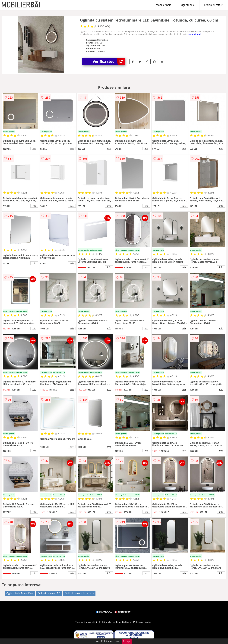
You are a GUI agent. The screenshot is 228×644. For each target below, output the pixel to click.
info (34, 149)
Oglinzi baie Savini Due (20, 593)
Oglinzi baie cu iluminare (79, 593)
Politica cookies (142, 622)
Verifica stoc (109, 61)
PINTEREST (122, 612)
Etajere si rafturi (214, 5)
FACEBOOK (104, 612)
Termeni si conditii (86, 622)
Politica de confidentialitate (115, 622)
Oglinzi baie (188, 5)
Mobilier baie (163, 5)
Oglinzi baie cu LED (49, 593)
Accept (127, 641)
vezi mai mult (194, 34)
